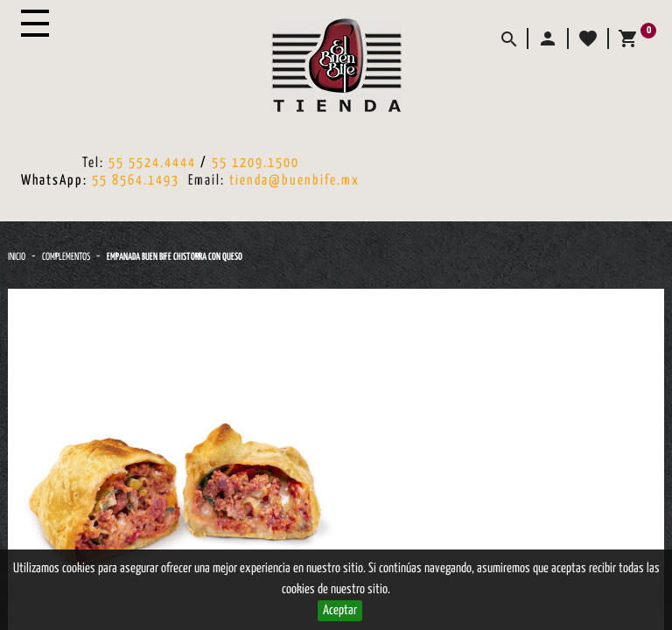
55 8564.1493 (136, 181)
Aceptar (340, 610)
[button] (547, 38)
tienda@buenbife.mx (294, 181)
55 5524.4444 (152, 163)
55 (222, 163)
